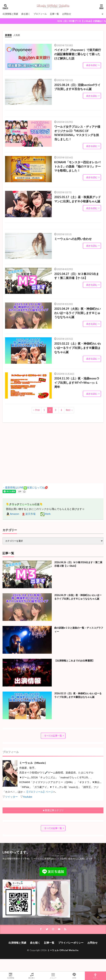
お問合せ (67, 14)
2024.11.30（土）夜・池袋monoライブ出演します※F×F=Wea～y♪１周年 (77, 383)
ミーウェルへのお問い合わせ (73, 239)
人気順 (17, 35)
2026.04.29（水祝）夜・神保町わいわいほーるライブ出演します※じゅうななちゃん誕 (78, 597)
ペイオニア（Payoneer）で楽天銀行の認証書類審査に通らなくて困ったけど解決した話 (78, 54)
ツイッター (11, 797)
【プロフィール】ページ (39, 792)
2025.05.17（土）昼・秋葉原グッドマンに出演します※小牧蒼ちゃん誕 (78, 199)
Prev (38, 410)
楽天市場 (29, 514)
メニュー (53, 976)
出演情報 (11, 976)
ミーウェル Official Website (63, 950)
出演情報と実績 (10, 14)
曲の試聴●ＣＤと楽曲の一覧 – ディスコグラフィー (79, 629)
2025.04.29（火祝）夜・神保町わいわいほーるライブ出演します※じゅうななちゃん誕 (78, 313)
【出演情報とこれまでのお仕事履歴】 (74, 661)
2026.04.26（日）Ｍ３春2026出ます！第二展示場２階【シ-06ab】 (78, 564)
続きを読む (92, 65)
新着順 (8, 35)
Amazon (13, 514)
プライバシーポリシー (71, 943)
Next (68, 410)
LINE (74, 976)
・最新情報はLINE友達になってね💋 (25, 487)
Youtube (27, 797)
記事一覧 (54, 14)
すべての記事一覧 (53, 736)
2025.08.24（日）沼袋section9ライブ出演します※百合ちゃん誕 (77, 87)
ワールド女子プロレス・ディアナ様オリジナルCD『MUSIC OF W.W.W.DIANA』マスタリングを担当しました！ (77, 133)
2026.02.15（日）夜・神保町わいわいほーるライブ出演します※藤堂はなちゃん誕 (78, 695)
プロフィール (40, 14)
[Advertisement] (53, 453)
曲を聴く (26, 14)
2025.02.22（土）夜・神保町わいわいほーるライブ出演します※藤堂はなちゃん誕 (78, 348)
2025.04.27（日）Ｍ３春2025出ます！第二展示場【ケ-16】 (77, 276)
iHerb (46, 514)
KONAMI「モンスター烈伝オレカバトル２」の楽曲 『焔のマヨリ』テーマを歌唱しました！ (78, 166)
